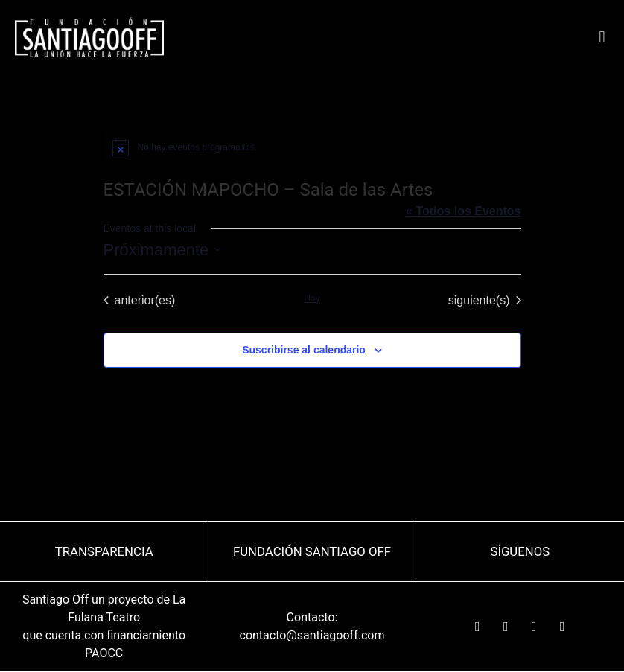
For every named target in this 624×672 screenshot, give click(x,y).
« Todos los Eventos (463, 211)
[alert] (312, 147)
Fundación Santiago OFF (312, 551)
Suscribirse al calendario (304, 350)
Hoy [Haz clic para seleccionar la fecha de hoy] (312, 298)
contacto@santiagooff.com (312, 635)
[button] (602, 38)
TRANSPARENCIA (104, 551)
